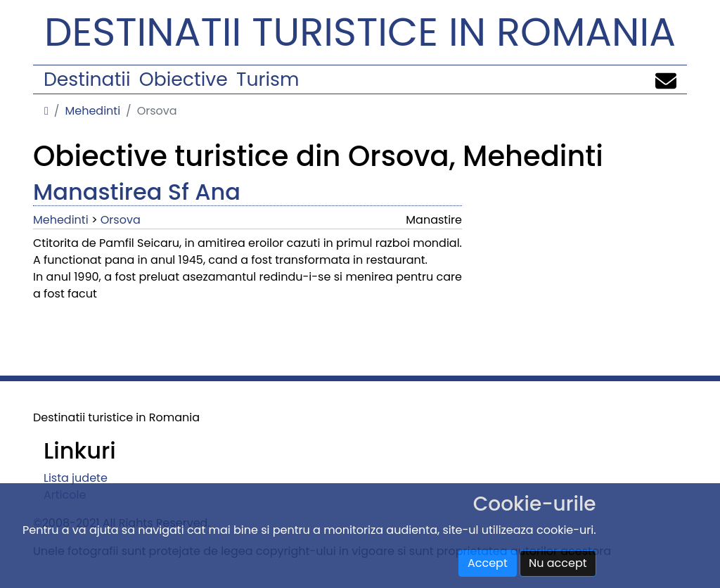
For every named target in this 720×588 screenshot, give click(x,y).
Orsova (121, 220)
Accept (488, 563)
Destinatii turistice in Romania (360, 32)
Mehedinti (92, 111)
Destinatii (87, 79)
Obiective (184, 79)
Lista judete (76, 478)
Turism (268, 79)
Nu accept (558, 563)
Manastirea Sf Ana (137, 192)
